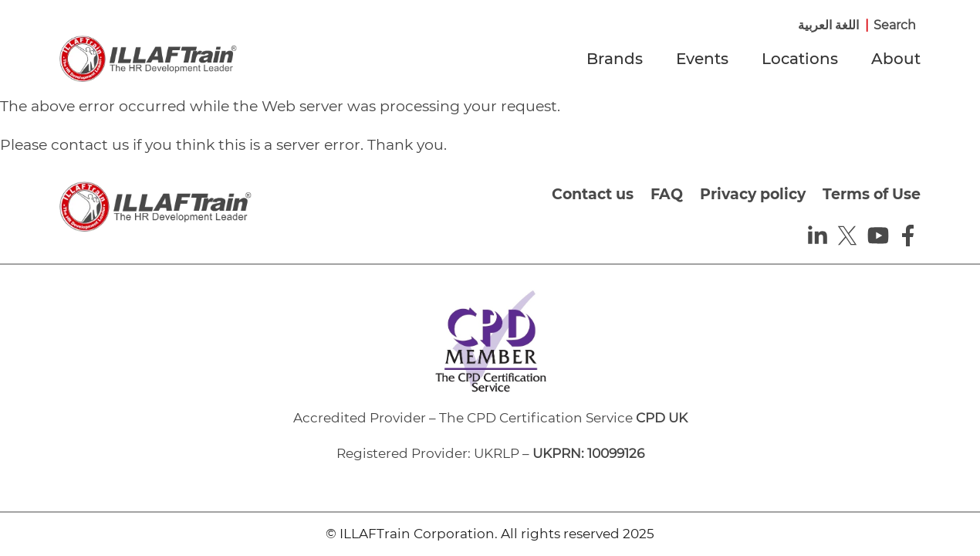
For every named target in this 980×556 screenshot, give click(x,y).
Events (702, 59)
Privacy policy (753, 194)
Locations (800, 59)
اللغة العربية (828, 25)
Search (895, 25)
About (896, 59)
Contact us (593, 194)
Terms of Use (872, 194)
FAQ (667, 194)
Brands (615, 59)
